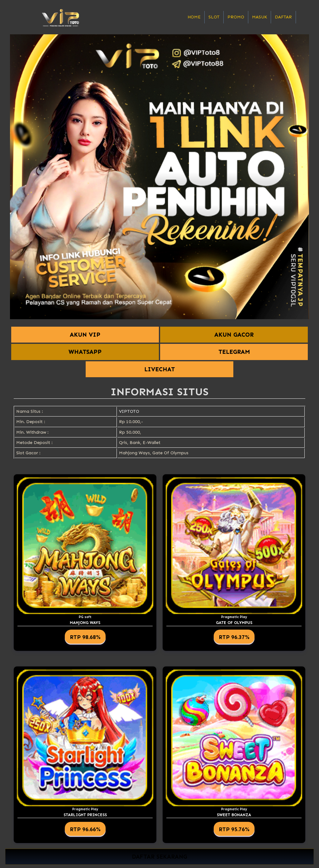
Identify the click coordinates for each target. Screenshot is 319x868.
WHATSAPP (85, 352)
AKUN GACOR (234, 335)
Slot (214, 17)
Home (194, 17)
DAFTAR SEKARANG (159, 857)
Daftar (283, 17)
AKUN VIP (85, 335)
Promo (236, 17)
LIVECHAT (159, 369)
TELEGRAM (234, 352)
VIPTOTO (129, 411)
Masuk (259, 17)
